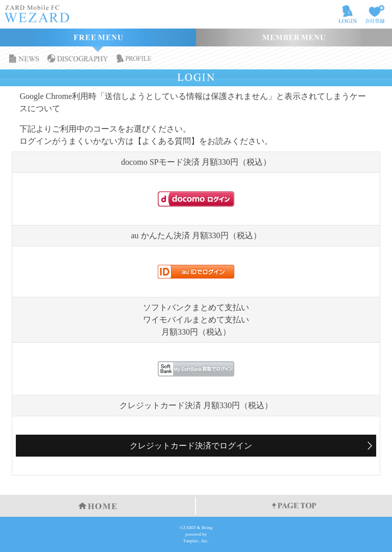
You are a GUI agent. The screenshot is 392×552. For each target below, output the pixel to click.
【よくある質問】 (166, 141)
